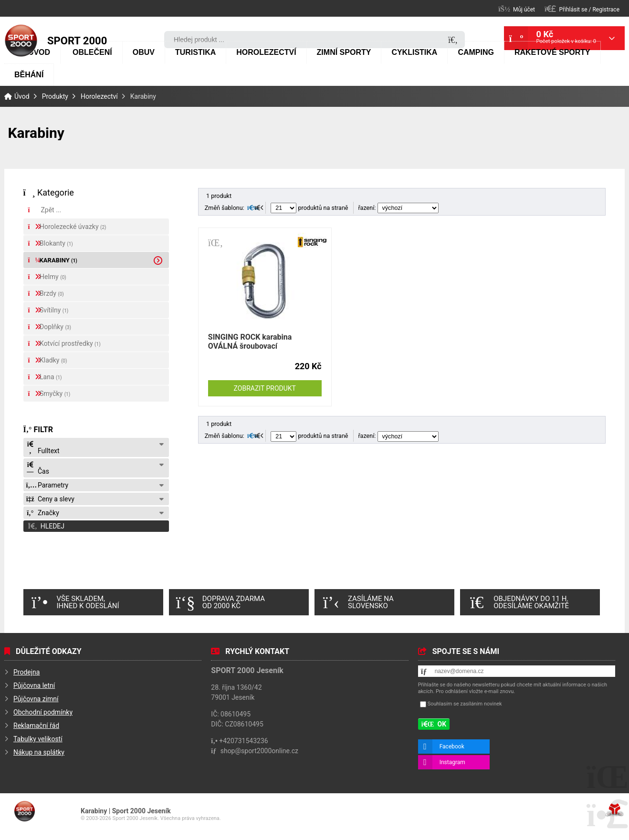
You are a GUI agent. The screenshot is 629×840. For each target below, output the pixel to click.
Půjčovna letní (34, 685)
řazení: (398, 208)
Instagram (452, 762)
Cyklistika (414, 52)
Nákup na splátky (39, 752)
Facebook (452, 747)
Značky (43, 513)
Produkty (55, 96)
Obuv (144, 52)
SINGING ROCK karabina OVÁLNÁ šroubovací (250, 342)
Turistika (195, 52)
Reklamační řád (36, 726)
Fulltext (43, 448)
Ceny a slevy (50, 499)
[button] (582, 9)
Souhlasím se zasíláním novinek (465, 704)
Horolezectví (266, 52)
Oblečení (92, 52)
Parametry (47, 485)
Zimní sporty (344, 52)
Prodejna (26, 672)
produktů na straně (309, 208)
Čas (38, 468)
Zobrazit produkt (265, 388)
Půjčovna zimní (36, 699)
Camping (476, 52)
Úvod (21, 41)
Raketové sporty (552, 52)
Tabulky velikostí (38, 739)
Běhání (29, 75)
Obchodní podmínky (43, 712)
